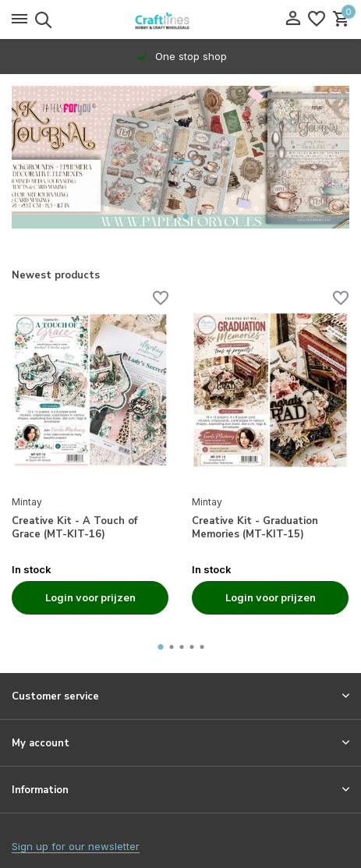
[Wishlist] (317, 19)
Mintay (27, 502)
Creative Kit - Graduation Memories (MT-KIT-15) (255, 528)
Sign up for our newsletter (76, 846)
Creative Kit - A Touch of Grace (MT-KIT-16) (74, 528)
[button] (175, 216)
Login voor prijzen (90, 597)
